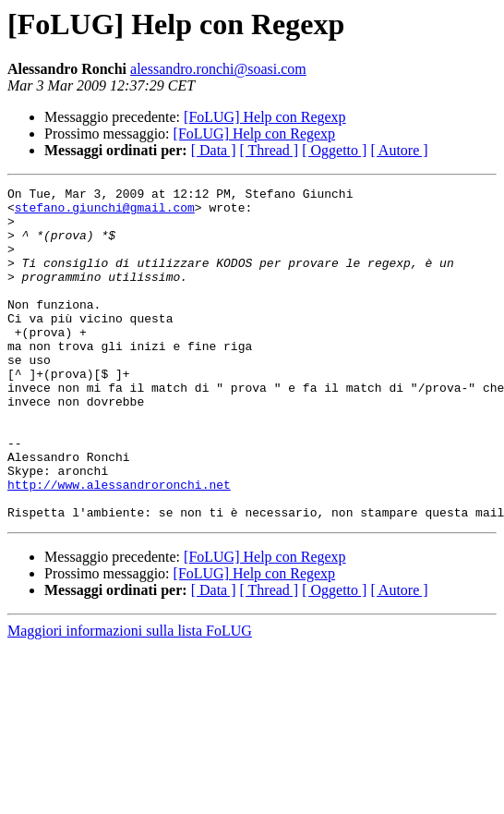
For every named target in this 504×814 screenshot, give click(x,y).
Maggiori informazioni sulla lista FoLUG (130, 697)
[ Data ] (214, 150)
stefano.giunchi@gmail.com (105, 213)
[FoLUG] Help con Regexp (265, 117)
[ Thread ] (270, 150)
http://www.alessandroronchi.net (119, 545)
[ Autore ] (399, 150)
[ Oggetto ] (334, 150)
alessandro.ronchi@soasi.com (218, 69)
